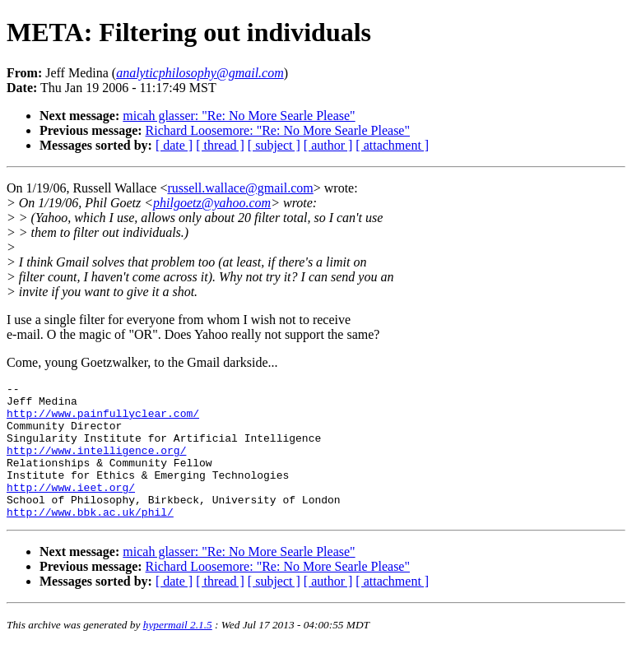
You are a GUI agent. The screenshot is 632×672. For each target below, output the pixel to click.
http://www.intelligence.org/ (96, 465)
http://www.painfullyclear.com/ (103, 420)
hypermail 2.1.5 (178, 652)
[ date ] (174, 145)
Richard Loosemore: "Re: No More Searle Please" (278, 130)
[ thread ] (220, 145)
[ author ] (328, 145)
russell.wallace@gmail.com (240, 188)
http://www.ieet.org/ (71, 509)
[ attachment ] (392, 145)
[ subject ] (274, 145)
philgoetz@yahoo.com (212, 203)
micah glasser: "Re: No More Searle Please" (239, 116)
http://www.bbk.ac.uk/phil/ (90, 539)
